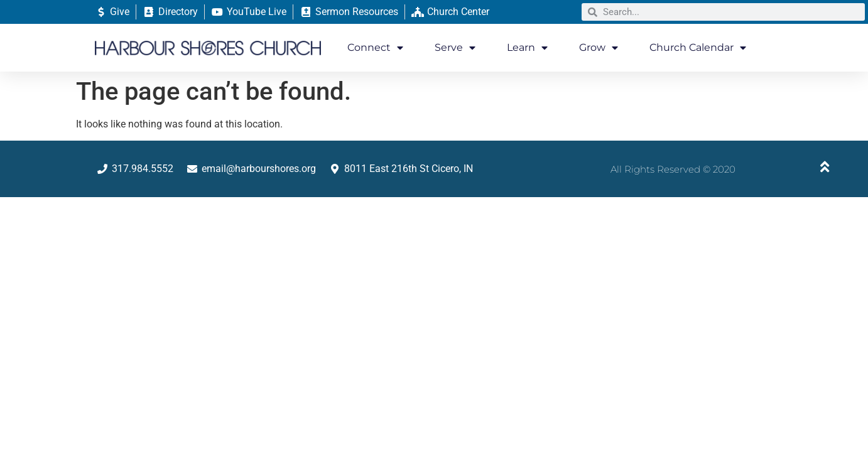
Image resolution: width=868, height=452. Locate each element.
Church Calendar (698, 48)
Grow (599, 48)
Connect (375, 48)
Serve (455, 48)
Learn (527, 48)
